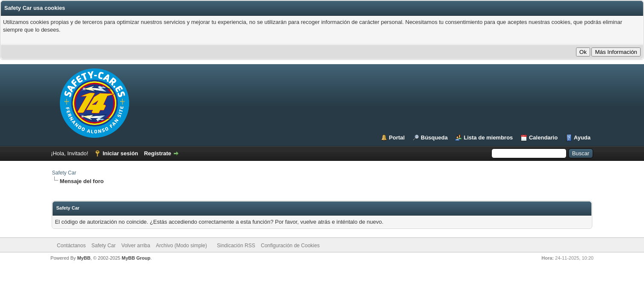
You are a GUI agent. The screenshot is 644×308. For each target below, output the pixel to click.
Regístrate (158, 153)
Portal (397, 138)
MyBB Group (136, 258)
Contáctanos (71, 246)
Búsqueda (434, 138)
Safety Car (64, 173)
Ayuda (582, 138)
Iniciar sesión (120, 153)
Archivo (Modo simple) (182, 246)
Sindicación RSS (236, 246)
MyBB (84, 258)
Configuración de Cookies (290, 246)
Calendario (543, 138)
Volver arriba (136, 246)
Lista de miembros (488, 138)
